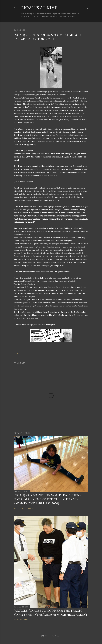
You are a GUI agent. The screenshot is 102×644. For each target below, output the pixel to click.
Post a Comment (26, 508)
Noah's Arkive (39, 8)
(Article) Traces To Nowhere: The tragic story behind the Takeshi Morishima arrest (51, 613)
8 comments (25, 619)
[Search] (87, 7)
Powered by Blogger (51, 636)
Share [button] (16, 354)
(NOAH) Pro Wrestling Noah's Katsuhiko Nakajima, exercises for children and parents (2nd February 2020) (47, 499)
